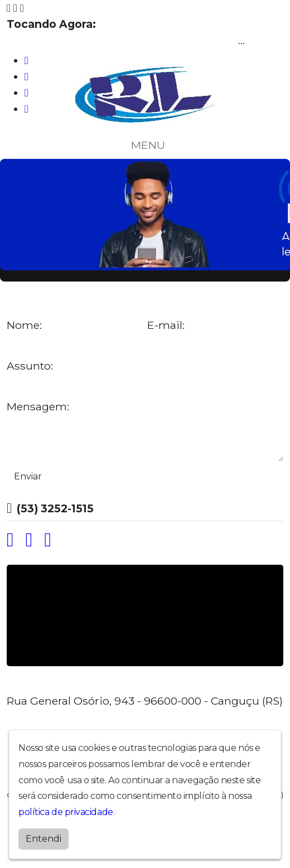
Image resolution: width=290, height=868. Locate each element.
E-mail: (166, 325)
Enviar (28, 476)
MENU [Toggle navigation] (145, 145)
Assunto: (30, 366)
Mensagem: (38, 407)
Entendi (43, 839)
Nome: (24, 325)
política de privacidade (66, 812)
